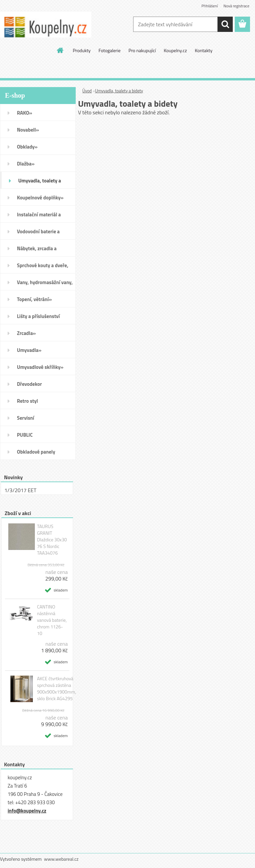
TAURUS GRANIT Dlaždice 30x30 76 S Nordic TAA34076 (52, 540)
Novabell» (28, 130)
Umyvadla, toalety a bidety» (40, 183)
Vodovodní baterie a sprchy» (38, 234)
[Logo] (46, 25)
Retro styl (27, 401)
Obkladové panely (36, 452)
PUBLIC (25, 435)
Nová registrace (236, 6)
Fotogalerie (110, 50)
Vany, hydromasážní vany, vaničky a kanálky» (45, 284)
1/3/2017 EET (20, 490)
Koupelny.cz (175, 50)
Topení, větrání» (34, 299)
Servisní (26, 418)
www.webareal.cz (61, 859)
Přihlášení (210, 6)
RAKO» (25, 113)
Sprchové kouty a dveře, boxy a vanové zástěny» (43, 268)
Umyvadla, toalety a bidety (119, 91)
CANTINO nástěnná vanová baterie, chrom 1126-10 (52, 620)
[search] (225, 24)
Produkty (82, 50)
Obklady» (27, 147)
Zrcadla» (26, 333)
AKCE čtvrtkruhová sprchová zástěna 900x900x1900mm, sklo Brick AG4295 (56, 689)
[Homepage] (60, 50)
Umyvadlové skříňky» (40, 367)
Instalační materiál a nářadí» (39, 217)
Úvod (87, 91)
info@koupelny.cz (27, 811)
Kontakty (204, 50)
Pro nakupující (142, 50)
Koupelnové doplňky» (40, 198)
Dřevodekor (29, 384)
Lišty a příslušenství (38, 316)
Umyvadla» (29, 350)
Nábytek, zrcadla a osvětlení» (37, 251)
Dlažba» (26, 164)
